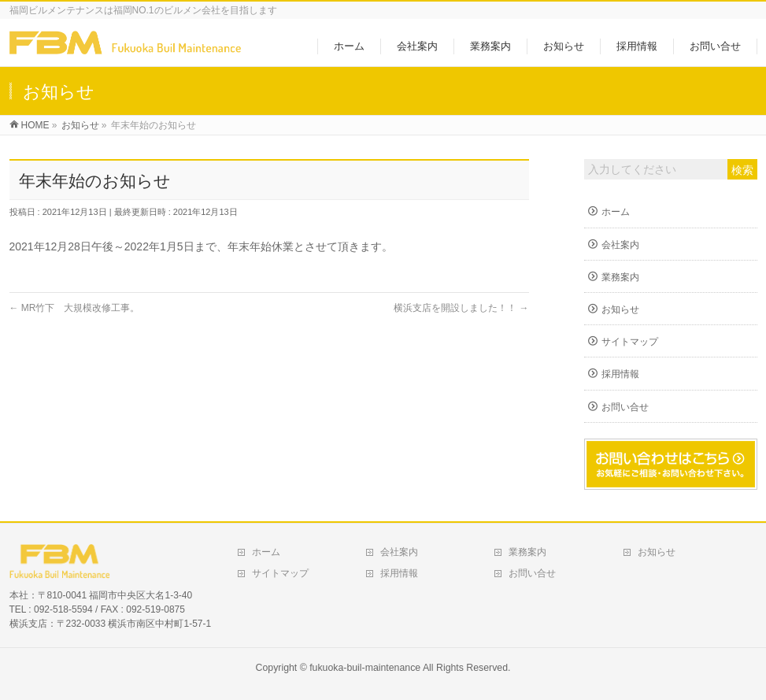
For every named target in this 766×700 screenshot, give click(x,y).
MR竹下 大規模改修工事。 (75, 308)
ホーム (616, 212)
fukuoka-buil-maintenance (365, 668)
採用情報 (620, 374)
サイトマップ (630, 342)
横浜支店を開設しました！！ (461, 308)
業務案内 (620, 277)
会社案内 (620, 245)
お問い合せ (625, 407)
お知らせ (620, 309)
